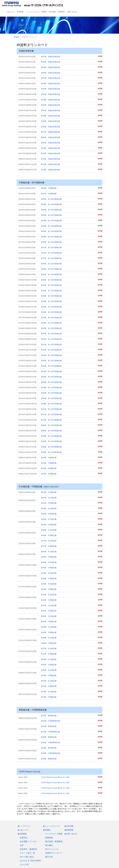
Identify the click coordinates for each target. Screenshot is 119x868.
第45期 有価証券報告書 (50, 89)
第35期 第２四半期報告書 (51, 447)
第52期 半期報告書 (49, 188)
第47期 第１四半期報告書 (51, 258)
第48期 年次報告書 (49, 530)
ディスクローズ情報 (54, 834)
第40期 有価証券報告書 (50, 116)
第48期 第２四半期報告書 (51, 237)
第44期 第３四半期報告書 (51, 296)
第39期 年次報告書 (49, 627)
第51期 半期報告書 (49, 194)
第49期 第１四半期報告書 (51, 226)
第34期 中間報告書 (49, 686)
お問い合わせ (72, 12)
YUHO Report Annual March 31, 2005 (55, 783)
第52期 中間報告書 (49, 492)
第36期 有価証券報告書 (50, 137)
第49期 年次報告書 (49, 519)
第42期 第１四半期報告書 (51, 339)
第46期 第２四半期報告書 (51, 269)
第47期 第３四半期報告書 (51, 248)
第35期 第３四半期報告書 (51, 441)
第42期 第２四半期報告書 (51, 334)
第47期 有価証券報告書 (50, 78)
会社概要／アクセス (28, 841)
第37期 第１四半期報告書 (51, 420)
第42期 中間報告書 (49, 600)
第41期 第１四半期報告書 (51, 355)
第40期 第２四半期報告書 (51, 366)
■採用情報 (69, 830)
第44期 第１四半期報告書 (51, 307)
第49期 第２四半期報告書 (51, 221)
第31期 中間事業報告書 (50, 732)
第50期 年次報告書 (49, 508)
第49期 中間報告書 (49, 525)
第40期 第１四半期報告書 (51, 371)
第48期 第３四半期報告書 (51, 231)
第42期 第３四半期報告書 (51, 328)
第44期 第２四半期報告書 (51, 301)
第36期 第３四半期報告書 (51, 425)
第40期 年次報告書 (49, 616)
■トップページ (24, 826)
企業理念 (24, 838)
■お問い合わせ (71, 834)
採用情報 (61, 12)
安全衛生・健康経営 (28, 849)
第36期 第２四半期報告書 (51, 431)
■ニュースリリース (51, 826)
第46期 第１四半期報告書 (51, 274)
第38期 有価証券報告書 (50, 127)
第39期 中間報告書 (49, 632)
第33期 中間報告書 (49, 697)
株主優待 (49, 845)
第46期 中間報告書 (49, 557)
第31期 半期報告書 (49, 474)
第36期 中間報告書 (49, 665)
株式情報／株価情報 (54, 841)
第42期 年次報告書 (49, 595)
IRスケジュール (52, 849)
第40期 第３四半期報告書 (51, 361)
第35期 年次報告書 (49, 670)
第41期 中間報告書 (49, 611)
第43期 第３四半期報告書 (51, 312)
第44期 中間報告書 (49, 579)
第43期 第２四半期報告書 (51, 318)
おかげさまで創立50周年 (30, 861)
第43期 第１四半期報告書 (51, 323)
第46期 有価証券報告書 (50, 84)
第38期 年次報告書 (49, 638)
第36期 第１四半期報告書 (51, 436)
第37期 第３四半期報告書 (51, 409)
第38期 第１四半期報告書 (51, 404)
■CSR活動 (69, 826)
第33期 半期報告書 (49, 463)
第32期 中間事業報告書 (50, 721)
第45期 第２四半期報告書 (51, 285)
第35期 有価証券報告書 (50, 143)
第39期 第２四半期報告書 (51, 382)
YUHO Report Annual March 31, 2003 (55, 793)
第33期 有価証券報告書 (50, 153)
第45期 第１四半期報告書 (51, 291)
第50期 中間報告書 (49, 514)
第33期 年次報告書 (49, 692)
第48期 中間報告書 (49, 535)
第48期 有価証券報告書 (50, 73)
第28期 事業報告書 (49, 759)
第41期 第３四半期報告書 (51, 345)
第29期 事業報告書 (49, 748)
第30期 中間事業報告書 (50, 743)
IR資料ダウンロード (54, 853)
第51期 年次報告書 (49, 498)
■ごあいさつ (23, 830)
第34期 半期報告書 (49, 458)
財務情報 (49, 838)
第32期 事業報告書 (49, 716)
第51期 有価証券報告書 (50, 57)
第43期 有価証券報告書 (50, 100)
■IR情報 (47, 830)
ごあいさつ (10, 12)
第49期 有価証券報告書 (50, 67)
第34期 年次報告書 (49, 681)
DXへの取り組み (27, 857)
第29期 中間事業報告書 (50, 753)
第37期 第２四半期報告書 (51, 414)
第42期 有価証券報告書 (50, 105)
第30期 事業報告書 (49, 737)
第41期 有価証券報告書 (50, 110)
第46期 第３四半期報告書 (51, 264)
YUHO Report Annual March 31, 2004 (55, 788)
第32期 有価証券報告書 (50, 159)
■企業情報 (22, 834)
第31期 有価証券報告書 (50, 164)
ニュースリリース (32, 12)
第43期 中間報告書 (49, 589)
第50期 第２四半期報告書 (51, 204)
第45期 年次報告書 (49, 562)
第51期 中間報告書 (49, 503)
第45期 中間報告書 (49, 568)
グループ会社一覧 (27, 853)
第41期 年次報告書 (49, 605)
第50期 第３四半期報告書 (51, 199)
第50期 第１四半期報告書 (51, 210)
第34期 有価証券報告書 (50, 148)
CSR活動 (52, 12)
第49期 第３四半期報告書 (51, 215)
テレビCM (24, 864)
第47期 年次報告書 (49, 541)
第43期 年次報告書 (49, 584)
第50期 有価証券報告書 (50, 62)
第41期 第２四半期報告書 (51, 350)
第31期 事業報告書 (49, 726)
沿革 (22, 845)
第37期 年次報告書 (49, 648)
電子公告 (49, 857)
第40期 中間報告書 (49, 622)
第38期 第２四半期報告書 (51, 398)
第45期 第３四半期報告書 (51, 280)
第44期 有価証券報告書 (50, 94)
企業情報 (20, 12)
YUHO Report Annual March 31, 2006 (55, 777)
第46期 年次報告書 (49, 552)
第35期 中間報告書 (49, 675)
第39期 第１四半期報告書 (51, 388)
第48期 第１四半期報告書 (51, 242)
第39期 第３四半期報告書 (51, 377)
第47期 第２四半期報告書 (51, 253)
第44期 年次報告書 (49, 573)
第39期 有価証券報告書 (50, 121)
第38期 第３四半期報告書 (51, 393)
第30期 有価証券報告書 (50, 170)
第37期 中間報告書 (49, 654)
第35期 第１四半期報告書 (51, 452)
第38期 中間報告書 (49, 643)
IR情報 (44, 12)
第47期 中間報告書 (49, 546)
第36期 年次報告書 (49, 659)
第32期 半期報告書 (49, 468)
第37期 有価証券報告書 (50, 132)
